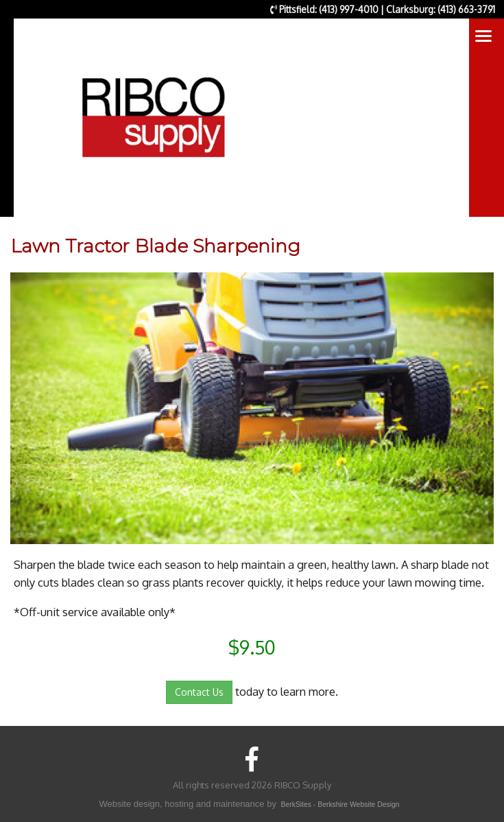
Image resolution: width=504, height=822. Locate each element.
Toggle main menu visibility (484, 38)
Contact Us (199, 692)
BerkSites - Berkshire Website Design (340, 805)
